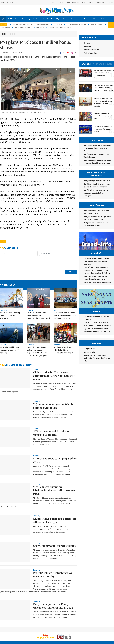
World (96, 19)
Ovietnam (92, 2)
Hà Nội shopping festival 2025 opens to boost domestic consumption (97, 185)
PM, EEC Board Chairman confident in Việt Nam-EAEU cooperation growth (103, 88)
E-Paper (104, 19)
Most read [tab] (104, 64)
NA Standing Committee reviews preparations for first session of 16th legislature (103, 102)
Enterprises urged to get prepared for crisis (55, 444)
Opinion (87, 19)
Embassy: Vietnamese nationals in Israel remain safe (103, 116)
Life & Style (56, 19)
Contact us (90, 630)
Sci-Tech (36, 19)
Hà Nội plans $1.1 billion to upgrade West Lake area (96, 156)
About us (80, 630)
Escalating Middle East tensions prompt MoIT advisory (10, 334)
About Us (101, 2)
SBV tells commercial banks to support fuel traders (51, 417)
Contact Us (110, 2)
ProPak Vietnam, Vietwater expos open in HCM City (53, 559)
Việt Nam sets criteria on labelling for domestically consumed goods (54, 474)
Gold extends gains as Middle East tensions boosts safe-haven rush (63, 334)
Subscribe (87, 46)
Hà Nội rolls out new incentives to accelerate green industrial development (96, 193)
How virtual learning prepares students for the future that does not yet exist (97, 387)
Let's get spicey (89, 378)
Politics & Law (14, 19)
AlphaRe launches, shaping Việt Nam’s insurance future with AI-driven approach (98, 266)
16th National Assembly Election (60, 28)
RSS (113, 629)
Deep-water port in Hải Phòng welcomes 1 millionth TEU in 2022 (53, 590)
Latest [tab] (86, 64)
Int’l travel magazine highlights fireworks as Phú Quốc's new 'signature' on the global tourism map (97, 284)
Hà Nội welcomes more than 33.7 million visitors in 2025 (96, 224)
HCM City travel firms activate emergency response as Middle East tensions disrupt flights (37, 335)
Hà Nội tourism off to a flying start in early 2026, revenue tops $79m (97, 218)
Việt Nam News (57, 10)
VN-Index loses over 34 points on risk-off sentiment (10, 300)
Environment (76, 19)
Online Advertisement (92, 53)
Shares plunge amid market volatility (55, 530)
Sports (66, 19)
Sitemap (72, 629)
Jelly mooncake (89, 381)
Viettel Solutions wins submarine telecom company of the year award (38, 300)
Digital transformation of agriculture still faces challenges (55, 504)
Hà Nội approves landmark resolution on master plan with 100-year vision (97, 162)
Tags (3, 241)
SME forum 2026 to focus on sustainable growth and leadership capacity (65, 300)
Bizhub (83, 2)
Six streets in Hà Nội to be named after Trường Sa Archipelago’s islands (97, 332)
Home (4, 34)
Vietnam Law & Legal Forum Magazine (65, 2)
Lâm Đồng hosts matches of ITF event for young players (103, 129)
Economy (26, 19)
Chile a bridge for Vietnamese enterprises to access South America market (54, 360)
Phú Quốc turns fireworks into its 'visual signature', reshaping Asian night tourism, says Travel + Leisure (97, 275)
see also (8, 269)
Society (46, 19)
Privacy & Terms (101, 630)
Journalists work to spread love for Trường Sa (96, 326)
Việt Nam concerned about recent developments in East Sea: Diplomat (97, 338)
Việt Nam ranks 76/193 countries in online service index (53, 390)
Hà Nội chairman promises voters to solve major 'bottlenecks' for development (104, 74)
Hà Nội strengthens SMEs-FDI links (97, 181)
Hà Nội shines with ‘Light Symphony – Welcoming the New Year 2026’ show (97, 148)
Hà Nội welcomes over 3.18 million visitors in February (96, 212)
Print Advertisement (91, 50)
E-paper (87, 38)
